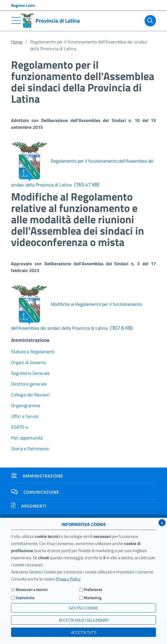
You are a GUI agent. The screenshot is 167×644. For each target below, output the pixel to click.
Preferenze (93, 589)
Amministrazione (37, 476)
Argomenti (29, 506)
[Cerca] (150, 21)
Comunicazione (35, 492)
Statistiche (25, 598)
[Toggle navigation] (16, 20)
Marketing (93, 598)
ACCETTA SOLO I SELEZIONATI (84, 620)
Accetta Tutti (84, 632)
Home (17, 42)
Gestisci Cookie (83, 608)
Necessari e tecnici (32, 589)
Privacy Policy (68, 579)
